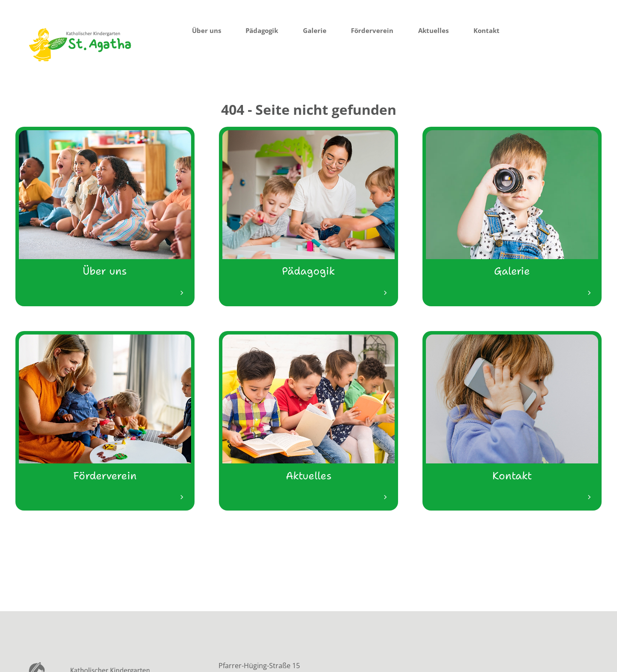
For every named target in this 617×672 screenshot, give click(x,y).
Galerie (315, 30)
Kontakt (487, 30)
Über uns (207, 30)
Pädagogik (262, 30)
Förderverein (372, 30)
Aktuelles (433, 30)
